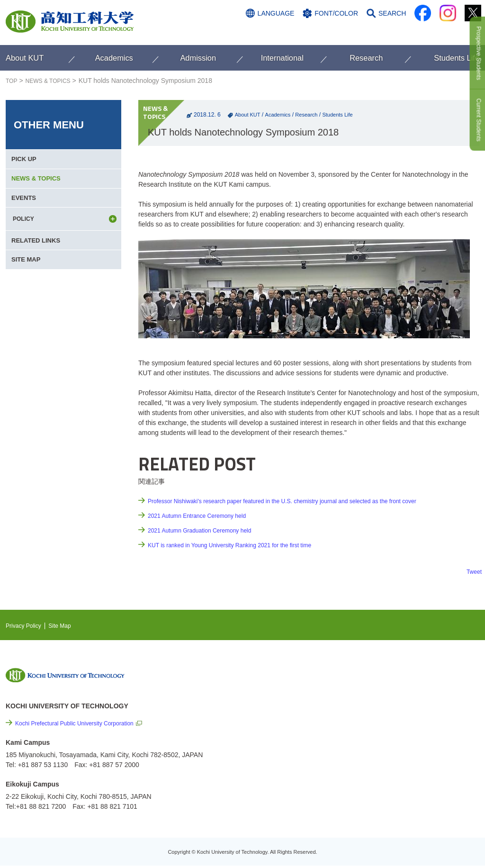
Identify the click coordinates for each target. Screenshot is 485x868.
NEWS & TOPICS (54, 81)
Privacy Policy (26, 625)
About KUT (249, 115)
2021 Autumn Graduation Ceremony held (208, 530)
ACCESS (418, 32)
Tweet (473, 571)
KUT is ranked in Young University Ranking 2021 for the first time (243, 545)
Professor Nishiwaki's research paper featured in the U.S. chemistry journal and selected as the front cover (304, 501)
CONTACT (461, 32)
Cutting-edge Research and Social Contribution (417, 711)
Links (384, 731)
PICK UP (26, 163)
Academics (281, 115)
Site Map (67, 625)
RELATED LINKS (39, 265)
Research (311, 115)
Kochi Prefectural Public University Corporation (84, 723)
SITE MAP (28, 290)
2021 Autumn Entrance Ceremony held (205, 515)
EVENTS (26, 214)
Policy (400, 782)
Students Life (345, 115)
